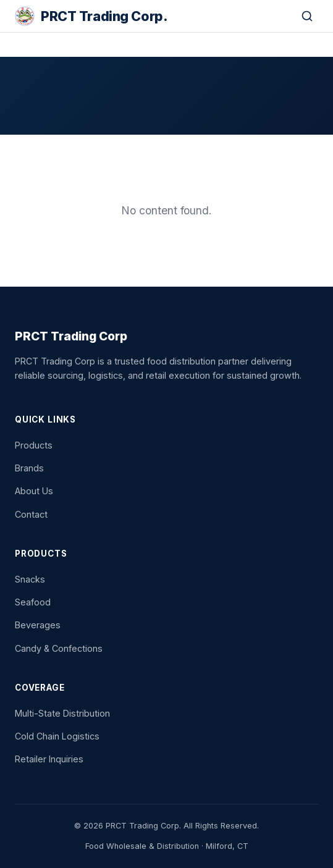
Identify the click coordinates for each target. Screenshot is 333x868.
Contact (31, 514)
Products (34, 445)
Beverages (38, 625)
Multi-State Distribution (62, 713)
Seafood (33, 602)
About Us (34, 491)
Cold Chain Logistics (57, 736)
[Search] (307, 16)
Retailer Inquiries (49, 759)
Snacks (30, 579)
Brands (29, 468)
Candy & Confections (59, 648)
